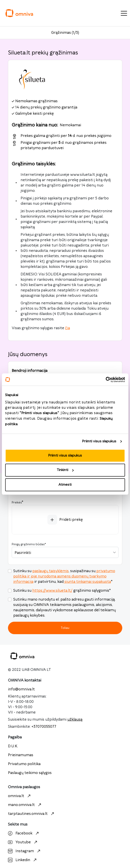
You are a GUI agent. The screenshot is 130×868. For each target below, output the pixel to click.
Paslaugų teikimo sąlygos (30, 773)
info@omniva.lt (21, 689)
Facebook (24, 833)
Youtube (23, 842)
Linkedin (23, 860)
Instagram (25, 851)
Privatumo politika (24, 764)
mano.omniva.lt (25, 805)
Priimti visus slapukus (99, 441)
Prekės (17, 503)
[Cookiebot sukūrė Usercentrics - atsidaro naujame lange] (106, 380)
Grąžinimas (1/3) (65, 33)
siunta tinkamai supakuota (87, 582)
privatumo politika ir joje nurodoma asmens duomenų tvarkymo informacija (64, 576)
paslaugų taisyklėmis (50, 571)
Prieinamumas (21, 755)
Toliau (65, 628)
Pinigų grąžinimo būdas (29, 544)
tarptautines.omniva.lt (32, 814)
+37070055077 (44, 727)
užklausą (75, 720)
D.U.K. (13, 746)
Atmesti (65, 485)
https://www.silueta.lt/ (52, 591)
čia (68, 328)
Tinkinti (65, 470)
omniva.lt (20, 796)
